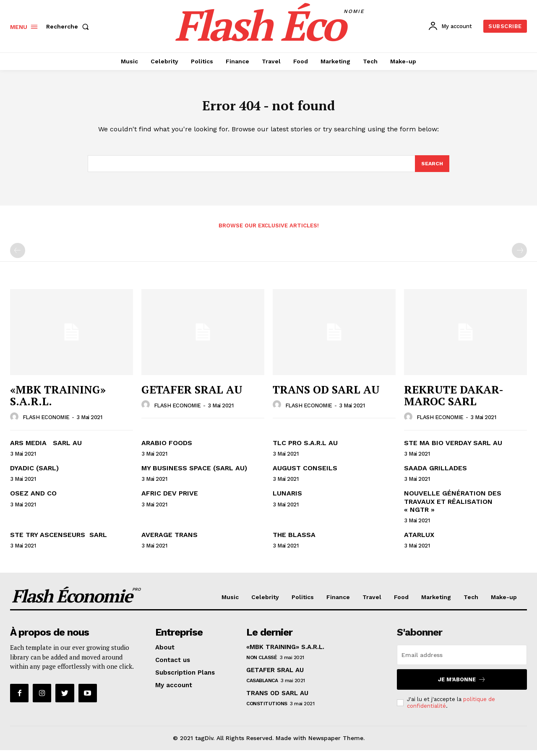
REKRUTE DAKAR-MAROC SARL (454, 401)
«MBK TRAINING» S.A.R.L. (58, 401)
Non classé (262, 663)
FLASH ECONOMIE (46, 423)
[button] (69, 26)
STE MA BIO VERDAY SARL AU (453, 449)
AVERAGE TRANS (169, 541)
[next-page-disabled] (519, 256)
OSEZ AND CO (33, 499)
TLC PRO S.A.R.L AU (305, 449)
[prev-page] (18, 256)
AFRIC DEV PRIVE (170, 499)
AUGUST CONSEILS (305, 474)
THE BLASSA (294, 541)
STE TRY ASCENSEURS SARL (59, 541)
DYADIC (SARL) (34, 474)
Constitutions (267, 709)
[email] (462, 661)
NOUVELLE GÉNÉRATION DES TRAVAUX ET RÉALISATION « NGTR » (453, 507)
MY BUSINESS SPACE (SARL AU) (194, 474)
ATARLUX (419, 541)
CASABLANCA (262, 686)
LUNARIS (287, 499)
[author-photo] (16, 423)
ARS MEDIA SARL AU (46, 449)
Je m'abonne (462, 685)
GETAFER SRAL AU (192, 395)
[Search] (432, 169)
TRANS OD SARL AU (326, 395)
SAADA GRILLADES (435, 474)
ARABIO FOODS (167, 449)
